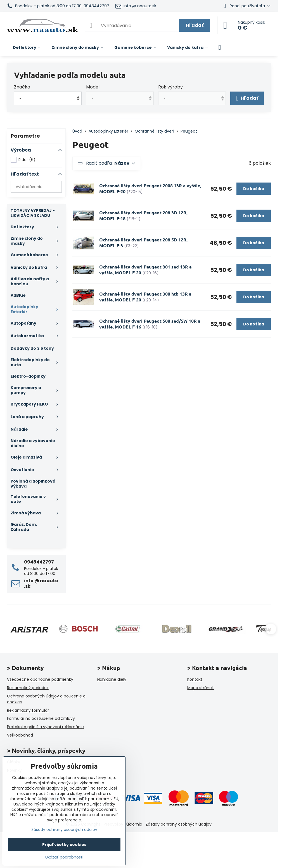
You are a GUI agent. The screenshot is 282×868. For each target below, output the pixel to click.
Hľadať (195, 25)
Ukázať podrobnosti (64, 857)
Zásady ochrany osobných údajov (179, 824)
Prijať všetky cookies (64, 845)
